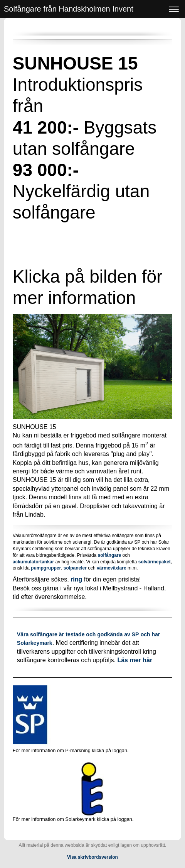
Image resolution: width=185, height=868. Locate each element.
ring (76, 579)
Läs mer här (135, 660)
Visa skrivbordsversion (92, 857)
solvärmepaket (155, 562)
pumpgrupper (45, 568)
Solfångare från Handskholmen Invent (69, 9)
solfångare (110, 555)
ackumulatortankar (33, 562)
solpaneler (75, 568)
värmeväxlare (112, 568)
